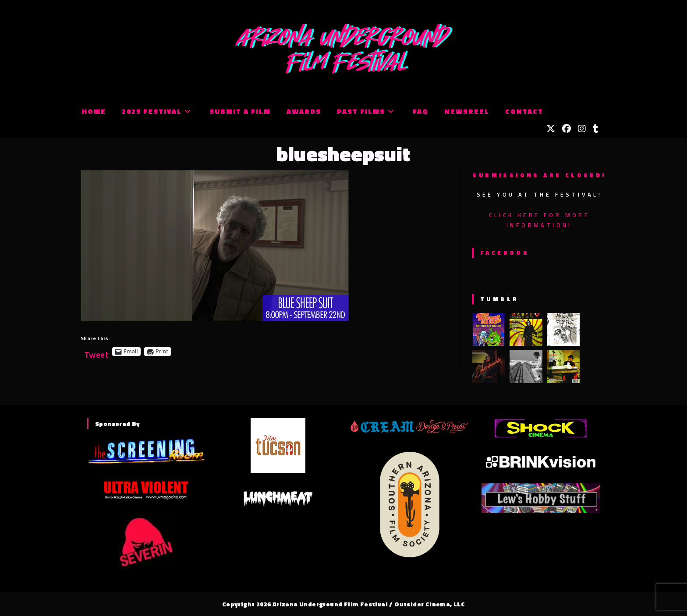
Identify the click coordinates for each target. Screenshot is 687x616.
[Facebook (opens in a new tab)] (567, 129)
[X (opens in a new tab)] (551, 129)
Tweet (96, 351)
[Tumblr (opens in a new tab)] (596, 129)
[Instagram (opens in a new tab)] (582, 129)
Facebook (505, 253)
